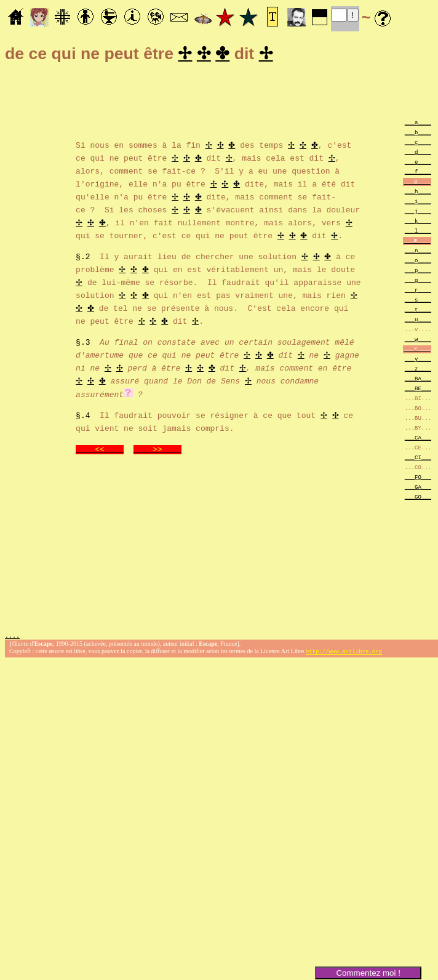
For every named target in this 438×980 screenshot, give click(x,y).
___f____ (418, 173)
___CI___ (418, 459)
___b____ (418, 134)
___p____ (418, 272)
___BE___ (418, 390)
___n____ (418, 252)
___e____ (418, 163)
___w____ (418, 341)
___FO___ (418, 479)
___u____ (418, 321)
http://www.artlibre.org (344, 654)
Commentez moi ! (368, 973)
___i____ (418, 203)
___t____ (418, 311)
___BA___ (418, 380)
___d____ (418, 154)
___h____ (418, 193)
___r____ (418, 291)
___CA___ (418, 439)
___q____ (418, 282)
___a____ (418, 124)
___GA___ (418, 488)
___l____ (418, 232)
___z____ (418, 370)
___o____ (418, 262)
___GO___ (418, 498)
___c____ (418, 144)
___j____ (418, 213)
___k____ (418, 223)
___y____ (418, 360)
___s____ (418, 301)
